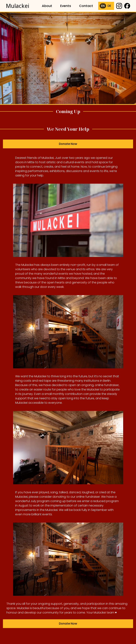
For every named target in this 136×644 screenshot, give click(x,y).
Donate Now (68, 145)
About (47, 6)
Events (66, 6)
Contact (86, 6)
